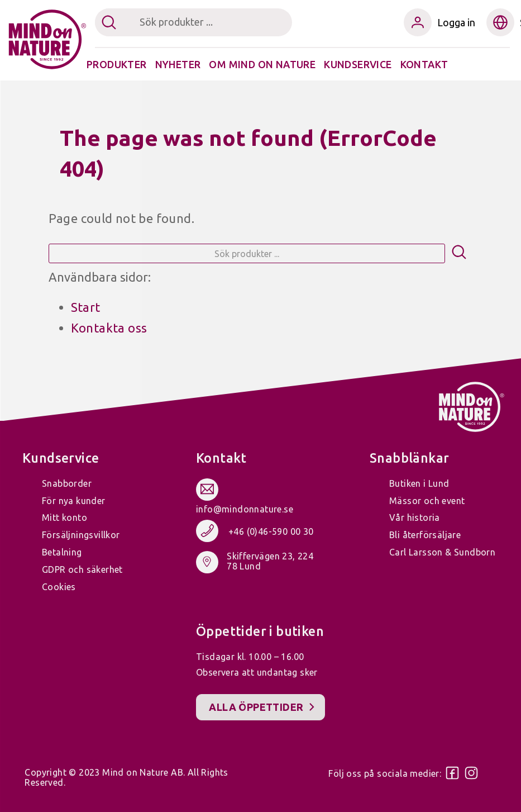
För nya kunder (74, 501)
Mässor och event (427, 501)
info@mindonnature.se (245, 509)
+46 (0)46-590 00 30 (271, 531)
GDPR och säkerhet (82, 569)
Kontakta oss (109, 328)
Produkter (117, 64)
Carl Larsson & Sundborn (442, 552)
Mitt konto (64, 517)
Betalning (62, 552)
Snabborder (67, 483)
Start (86, 307)
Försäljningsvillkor (81, 535)
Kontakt (424, 64)
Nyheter (178, 64)
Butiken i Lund (419, 483)
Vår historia (415, 517)
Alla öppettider (256, 707)
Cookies (59, 587)
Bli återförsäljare (425, 535)
